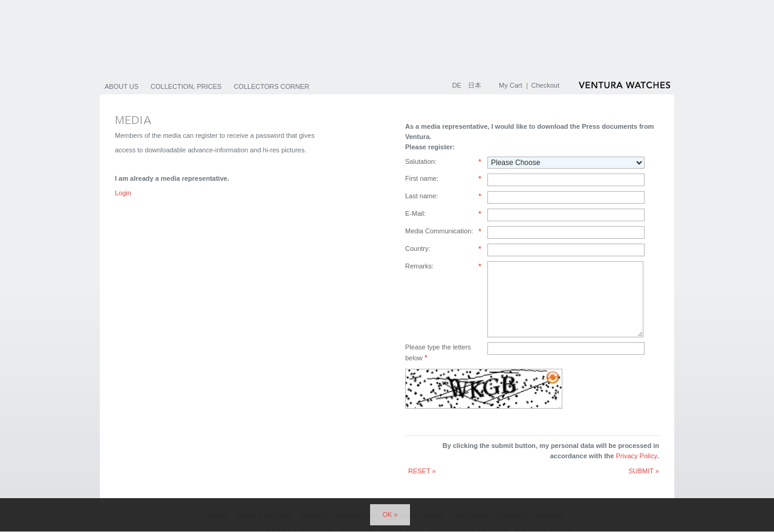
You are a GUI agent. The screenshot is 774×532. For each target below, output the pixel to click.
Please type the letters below (438, 352)
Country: (443, 249)
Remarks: (443, 267)
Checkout (545, 85)
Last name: (443, 197)
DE (458, 85)
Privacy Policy (636, 456)
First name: (443, 179)
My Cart (511, 85)
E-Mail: (443, 214)
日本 (475, 85)
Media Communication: (443, 232)
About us (122, 86)
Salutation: (443, 162)
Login (123, 193)
